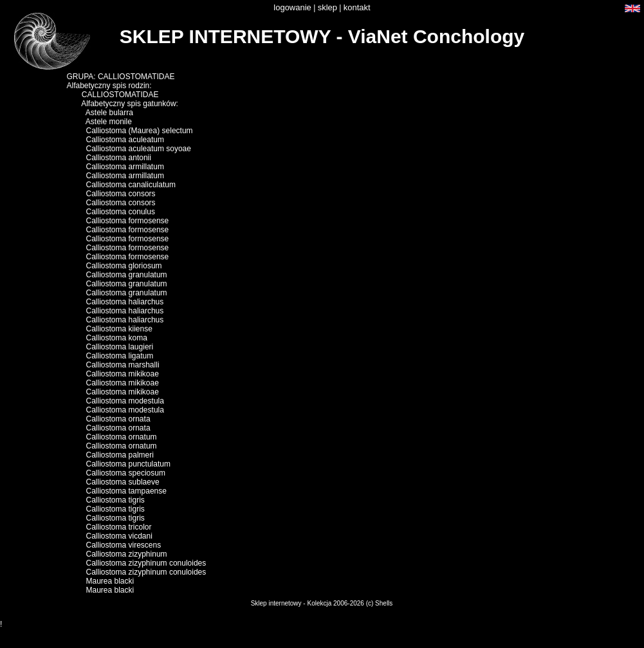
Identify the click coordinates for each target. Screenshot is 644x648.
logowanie (292, 7)
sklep (327, 7)
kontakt (357, 7)
